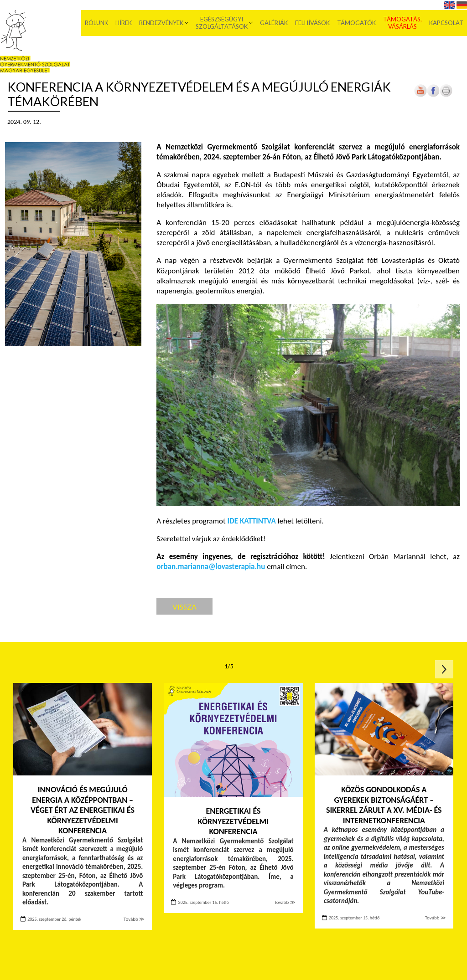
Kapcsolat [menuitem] (446, 23)
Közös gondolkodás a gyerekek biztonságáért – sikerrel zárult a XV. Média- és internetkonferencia (384, 805)
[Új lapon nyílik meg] (433, 95)
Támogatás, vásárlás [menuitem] (402, 23)
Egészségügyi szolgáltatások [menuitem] (222, 23)
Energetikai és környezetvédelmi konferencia (233, 821)
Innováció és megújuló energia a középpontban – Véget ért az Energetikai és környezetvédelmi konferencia (83, 810)
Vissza (184, 607)
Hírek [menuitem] (124, 23)
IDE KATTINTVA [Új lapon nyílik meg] (252, 521)
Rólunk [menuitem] (96, 23)
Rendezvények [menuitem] (161, 23)
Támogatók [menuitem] (356, 23)
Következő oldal (444, 669)
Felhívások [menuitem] (312, 23)
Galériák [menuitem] (274, 23)
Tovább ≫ (134, 919)
